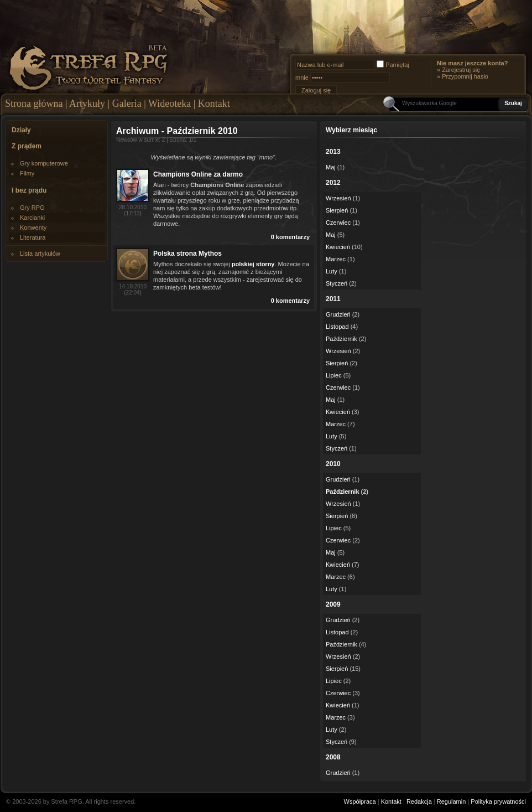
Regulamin (452, 801)
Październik (341, 339)
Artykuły (87, 104)
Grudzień (338, 314)
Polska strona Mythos (187, 254)
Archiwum (137, 131)
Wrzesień (338, 198)
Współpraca (360, 801)
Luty (332, 271)
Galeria (127, 104)
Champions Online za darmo (198, 174)
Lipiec (334, 375)
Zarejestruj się (461, 70)
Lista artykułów (40, 254)
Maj (331, 167)
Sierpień (337, 210)
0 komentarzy (290, 237)
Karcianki (32, 218)
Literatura (33, 237)
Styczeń (337, 283)
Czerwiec (338, 223)
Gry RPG (32, 208)
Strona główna (34, 104)
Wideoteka (169, 104)
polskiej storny (253, 264)
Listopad (337, 327)
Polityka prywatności (498, 801)
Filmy (27, 173)
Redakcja (419, 801)
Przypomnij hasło (465, 76)
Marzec (336, 259)
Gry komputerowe (44, 163)
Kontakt (214, 104)
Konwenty (33, 227)
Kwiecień (338, 247)
